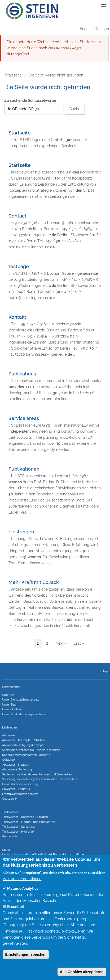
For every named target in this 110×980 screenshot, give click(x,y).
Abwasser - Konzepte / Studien (23, 740)
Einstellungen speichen (26, 965)
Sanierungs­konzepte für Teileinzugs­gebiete (31, 750)
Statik (6, 850)
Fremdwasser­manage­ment (20, 794)
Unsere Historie (12, 709)
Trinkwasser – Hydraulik (18, 832)
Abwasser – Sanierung (17, 769)
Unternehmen (11, 687)
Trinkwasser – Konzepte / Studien (25, 817)
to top (103, 671)
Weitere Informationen (22, 890)
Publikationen (24, 469)
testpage (19, 266)
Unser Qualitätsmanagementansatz (25, 714)
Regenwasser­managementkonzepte (26, 755)
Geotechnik (10, 799)
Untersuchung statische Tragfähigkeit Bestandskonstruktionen (44, 855)
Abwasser (9, 735)
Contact (17, 216)
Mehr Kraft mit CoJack (34, 582)
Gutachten (9, 760)
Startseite (13, 75)
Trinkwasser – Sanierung (18, 827)
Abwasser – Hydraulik (17, 789)
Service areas (24, 418)
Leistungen (21, 532)
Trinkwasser (10, 812)
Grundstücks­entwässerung (20, 784)
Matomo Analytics (23, 900)
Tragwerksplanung (15, 860)
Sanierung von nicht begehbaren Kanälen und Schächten (40, 779)
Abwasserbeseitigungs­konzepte (23, 745)
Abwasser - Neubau (16, 765)
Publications (22, 374)
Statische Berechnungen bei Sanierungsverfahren (35, 864)
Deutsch (102, 29)
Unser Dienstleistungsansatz (21, 700)
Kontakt (17, 317)
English (86, 29)
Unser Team (10, 705)
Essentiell (16, 918)
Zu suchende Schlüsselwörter (30, 100)
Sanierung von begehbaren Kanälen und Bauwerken (37, 774)
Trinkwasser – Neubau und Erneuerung (29, 822)
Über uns (8, 695)
